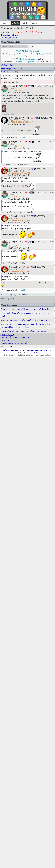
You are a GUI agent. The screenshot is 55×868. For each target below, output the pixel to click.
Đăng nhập (6, 35)
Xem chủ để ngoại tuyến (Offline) (15, 338)
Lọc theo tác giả (7, 335)
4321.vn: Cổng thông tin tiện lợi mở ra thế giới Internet (24, 320)
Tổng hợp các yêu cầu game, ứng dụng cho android (32, 54)
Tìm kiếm (4, 72)
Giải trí (13, 69)
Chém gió (22, 69)
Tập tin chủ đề (12, 72)
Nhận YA (35, 23)
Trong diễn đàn (7, 340)
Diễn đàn (5, 69)
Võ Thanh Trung (32, 352)
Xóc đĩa (25, 23)
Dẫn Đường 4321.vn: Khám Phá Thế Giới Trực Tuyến (24, 331)
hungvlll (21, 137)
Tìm (31, 46)
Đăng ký (15, 35)
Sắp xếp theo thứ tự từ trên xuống (15, 343)
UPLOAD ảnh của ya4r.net (27, 51)
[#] (29, 86)
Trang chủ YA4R (11, 38)
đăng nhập (13, 295)
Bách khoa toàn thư (28, 59)
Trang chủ (6, 23)
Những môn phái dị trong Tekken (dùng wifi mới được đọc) (26, 309)
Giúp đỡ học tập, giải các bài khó (27, 62)
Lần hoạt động (7, 65)
